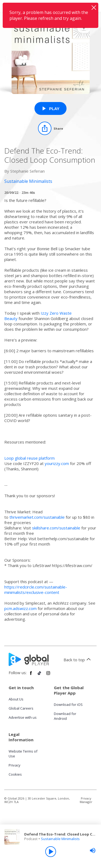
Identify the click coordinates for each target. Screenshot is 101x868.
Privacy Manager (86, 800)
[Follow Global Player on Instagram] (48, 675)
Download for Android (65, 716)
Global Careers (21, 708)
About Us (16, 699)
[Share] (50, 128)
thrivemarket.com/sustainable (37, 517)
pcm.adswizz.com (20, 608)
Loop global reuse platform (29, 458)
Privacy (15, 765)
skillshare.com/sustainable (56, 528)
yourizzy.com (57, 463)
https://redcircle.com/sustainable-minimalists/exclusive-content (36, 590)
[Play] (51, 852)
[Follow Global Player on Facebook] (31, 675)
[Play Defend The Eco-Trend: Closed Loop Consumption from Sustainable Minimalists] (50, 108)
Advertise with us (23, 717)
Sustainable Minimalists (60, 839)
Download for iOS (68, 704)
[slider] (93, 851)
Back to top (78, 660)
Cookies (15, 774)
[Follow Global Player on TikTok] (40, 675)
